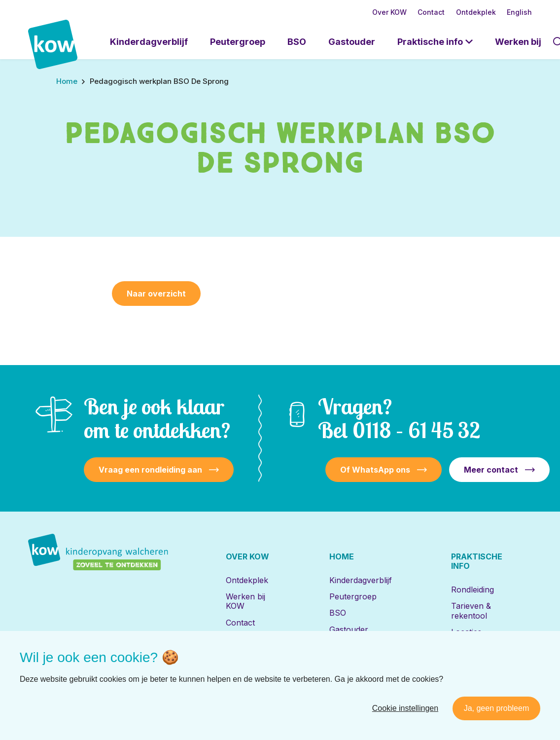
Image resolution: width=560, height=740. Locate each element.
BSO (297, 42)
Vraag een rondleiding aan (150, 470)
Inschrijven (472, 648)
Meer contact (491, 470)
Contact (431, 12)
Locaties (466, 632)
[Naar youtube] (137, 698)
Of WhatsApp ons (375, 470)
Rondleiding (472, 590)
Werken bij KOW (245, 601)
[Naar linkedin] (40, 698)
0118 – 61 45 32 (416, 430)
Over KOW (389, 12)
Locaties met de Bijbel (358, 650)
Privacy (448, 698)
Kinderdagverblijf (149, 42)
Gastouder (352, 42)
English (519, 12)
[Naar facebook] (72, 698)
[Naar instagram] (105, 698)
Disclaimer (407, 698)
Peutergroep (238, 42)
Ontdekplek (476, 12)
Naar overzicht (156, 294)
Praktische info (430, 42)
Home (342, 556)
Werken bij (518, 42)
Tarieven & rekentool (471, 610)
